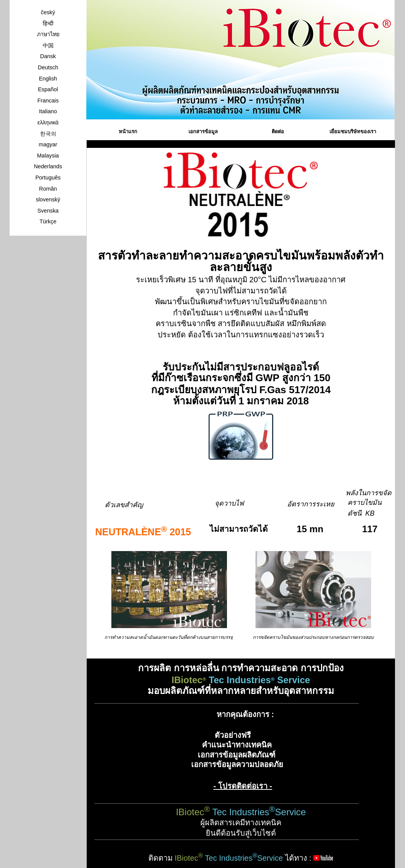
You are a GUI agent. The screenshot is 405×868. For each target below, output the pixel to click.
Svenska (48, 211)
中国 (48, 45)
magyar (48, 144)
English (48, 79)
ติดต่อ (278, 132)
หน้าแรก (128, 132)
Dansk (48, 56)
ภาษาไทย (48, 34)
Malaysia (48, 156)
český (48, 12)
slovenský (48, 199)
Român (48, 189)
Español (48, 89)
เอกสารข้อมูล (203, 132)
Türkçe (48, 221)
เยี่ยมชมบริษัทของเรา (353, 132)
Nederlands (48, 166)
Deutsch (48, 67)
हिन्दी (48, 23)
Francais (48, 101)
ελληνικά (48, 122)
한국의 (48, 134)
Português (48, 178)
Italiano (48, 111)
